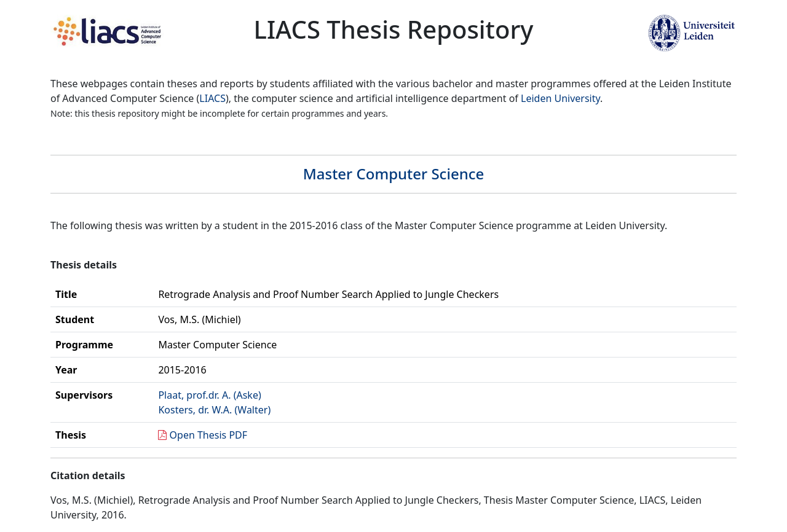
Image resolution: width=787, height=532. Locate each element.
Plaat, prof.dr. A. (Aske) (209, 395)
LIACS (212, 98)
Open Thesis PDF (209, 435)
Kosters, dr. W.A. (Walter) (214, 410)
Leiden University (560, 98)
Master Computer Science (394, 174)
